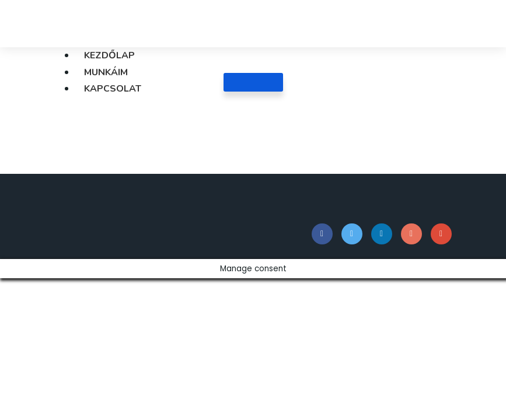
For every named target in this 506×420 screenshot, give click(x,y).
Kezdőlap (109, 55)
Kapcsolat (113, 89)
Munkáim (106, 72)
